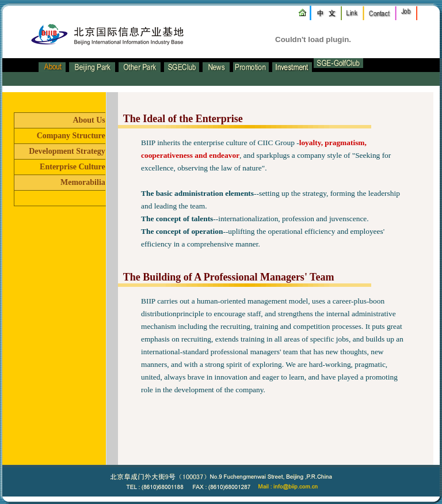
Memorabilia (83, 182)
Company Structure (71, 136)
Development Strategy (67, 151)
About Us (89, 120)
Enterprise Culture (73, 167)
